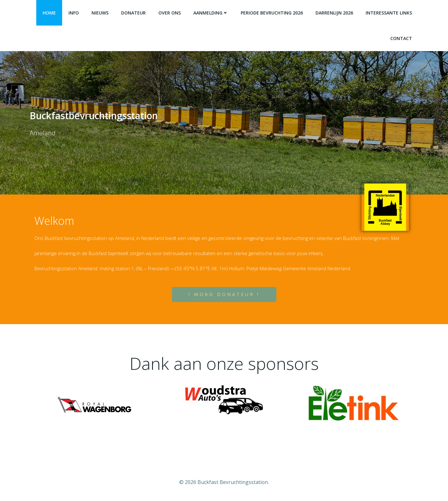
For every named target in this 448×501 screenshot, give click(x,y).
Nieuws (100, 13)
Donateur (133, 13)
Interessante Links (389, 13)
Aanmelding (211, 13)
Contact (401, 38)
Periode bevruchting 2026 (272, 13)
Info (74, 13)
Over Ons (170, 13)
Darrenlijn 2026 (334, 13)
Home (49, 13)
